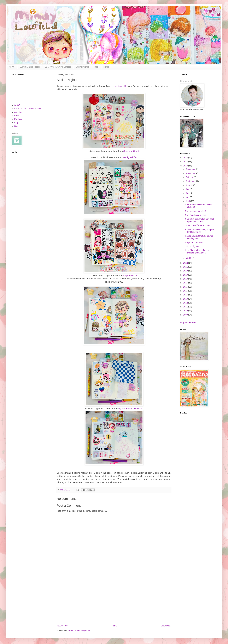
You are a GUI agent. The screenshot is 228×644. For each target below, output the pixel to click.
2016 (186, 287)
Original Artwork (83, 67)
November (191, 173)
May (188, 197)
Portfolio (18, 119)
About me (19, 112)
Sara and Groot (131, 151)
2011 (186, 307)
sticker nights (121, 86)
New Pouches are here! (196, 215)
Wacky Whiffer (130, 157)
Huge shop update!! (194, 242)
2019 (186, 275)
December (191, 169)
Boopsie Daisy (130, 275)
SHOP (12, 67)
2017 (186, 283)
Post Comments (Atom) (80, 631)
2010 (186, 311)
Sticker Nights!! (192, 246)
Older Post (166, 626)
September (191, 181)
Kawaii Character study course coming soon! (199, 237)
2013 (186, 299)
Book (97, 67)
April (188, 201)
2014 (186, 295)
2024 (186, 162)
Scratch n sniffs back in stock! (199, 225)
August (189, 185)
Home (106, 67)
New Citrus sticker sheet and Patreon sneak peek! (198, 252)
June (188, 193)
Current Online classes (30, 67)
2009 (186, 315)
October (189, 177)
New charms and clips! (195, 211)
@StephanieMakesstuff (131, 409)
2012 (186, 303)
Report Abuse (188, 323)
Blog (16, 123)
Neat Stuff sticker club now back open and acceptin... (200, 220)
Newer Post (63, 626)
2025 (186, 158)
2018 (186, 279)
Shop (17, 126)
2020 (186, 271)
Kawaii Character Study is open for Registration (199, 231)
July (188, 189)
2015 (186, 291)
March (189, 258)
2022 (186, 263)
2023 (186, 166)
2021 (186, 267)
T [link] (99, 86)
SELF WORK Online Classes (58, 67)
